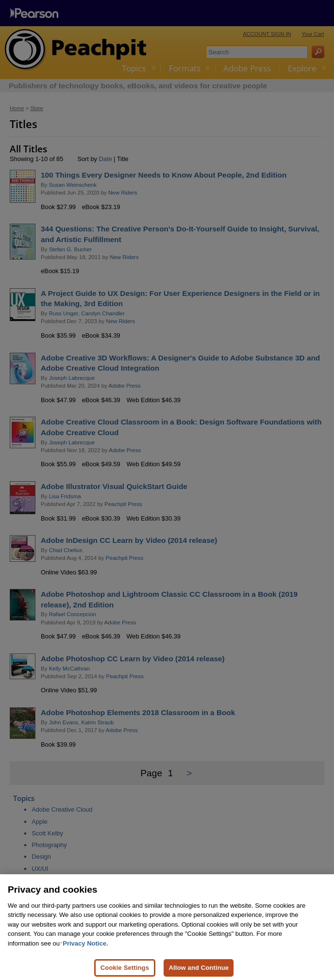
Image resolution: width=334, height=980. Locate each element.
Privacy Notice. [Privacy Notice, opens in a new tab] (85, 952)
